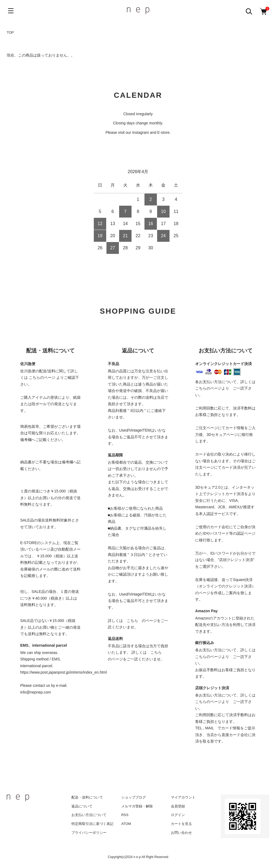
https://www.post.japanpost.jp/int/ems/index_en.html (63, 672)
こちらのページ (42, 377)
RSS (125, 815)
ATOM (126, 824)
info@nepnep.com (36, 692)
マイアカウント (183, 797)
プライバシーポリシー (89, 833)
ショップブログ (134, 797)
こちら (132, 621)
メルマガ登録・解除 (137, 806)
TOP (10, 32)
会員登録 (178, 806)
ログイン (178, 815)
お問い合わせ (181, 833)
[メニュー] (11, 11)
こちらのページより (212, 388)
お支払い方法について (89, 815)
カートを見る (181, 824)
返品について (82, 806)
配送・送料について (87, 797)
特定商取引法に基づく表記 (92, 824)
